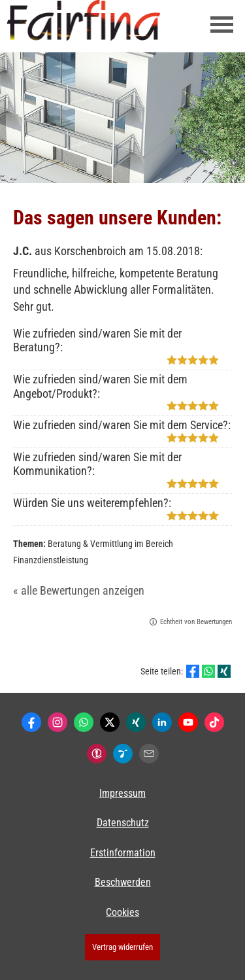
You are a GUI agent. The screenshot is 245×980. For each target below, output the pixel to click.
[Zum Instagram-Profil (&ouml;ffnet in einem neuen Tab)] (57, 722)
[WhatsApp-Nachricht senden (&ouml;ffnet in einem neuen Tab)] (84, 722)
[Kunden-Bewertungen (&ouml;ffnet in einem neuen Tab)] (97, 754)
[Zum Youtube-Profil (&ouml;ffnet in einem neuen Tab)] (188, 722)
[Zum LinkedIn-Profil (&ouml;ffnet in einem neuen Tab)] (162, 722)
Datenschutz (123, 823)
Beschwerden (123, 882)
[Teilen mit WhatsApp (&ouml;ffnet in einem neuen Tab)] (208, 671)
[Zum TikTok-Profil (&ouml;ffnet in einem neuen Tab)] (214, 722)
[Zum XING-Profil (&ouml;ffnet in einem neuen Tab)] (136, 722)
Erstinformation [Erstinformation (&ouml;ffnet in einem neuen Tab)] (123, 853)
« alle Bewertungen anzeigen (79, 590)
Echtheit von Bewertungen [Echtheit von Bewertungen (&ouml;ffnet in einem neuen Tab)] (196, 622)
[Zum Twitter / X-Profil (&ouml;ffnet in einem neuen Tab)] (110, 722)
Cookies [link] (122, 912)
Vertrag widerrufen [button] (122, 947)
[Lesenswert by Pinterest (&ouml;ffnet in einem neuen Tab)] (123, 754)
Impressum (122, 793)
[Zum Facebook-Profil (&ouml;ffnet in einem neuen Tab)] (31, 722)
